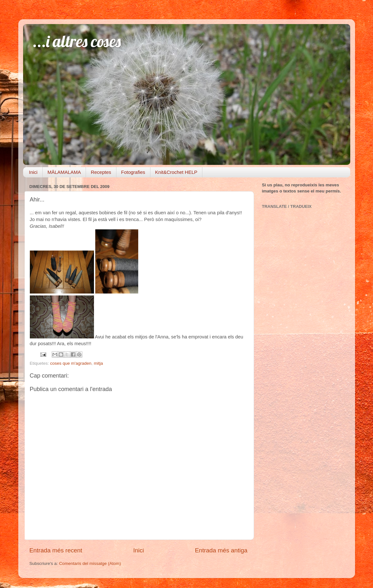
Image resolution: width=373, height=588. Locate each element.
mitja (98, 363)
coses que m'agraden (71, 363)
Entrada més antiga (221, 550)
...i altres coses (77, 41)
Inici (33, 172)
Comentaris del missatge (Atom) (90, 563)
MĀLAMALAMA (64, 172)
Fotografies (133, 172)
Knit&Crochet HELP (176, 172)
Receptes (101, 172)
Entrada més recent (56, 550)
